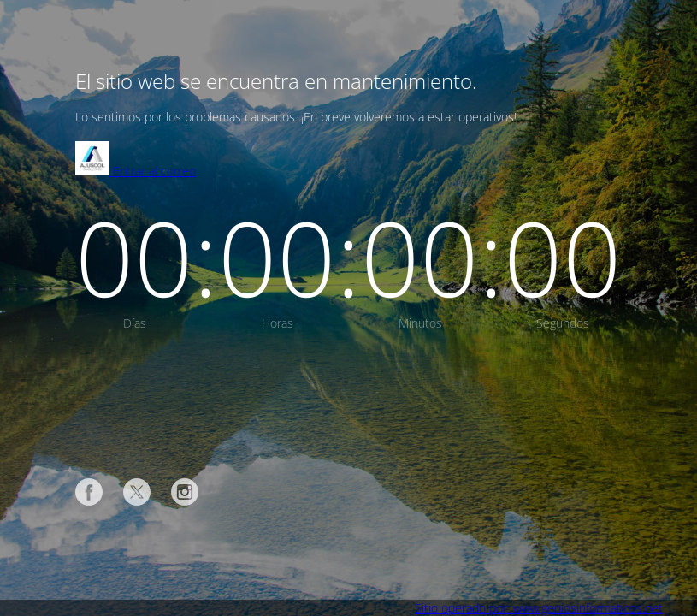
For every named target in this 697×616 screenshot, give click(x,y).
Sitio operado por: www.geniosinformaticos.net (539, 608)
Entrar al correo (136, 171)
